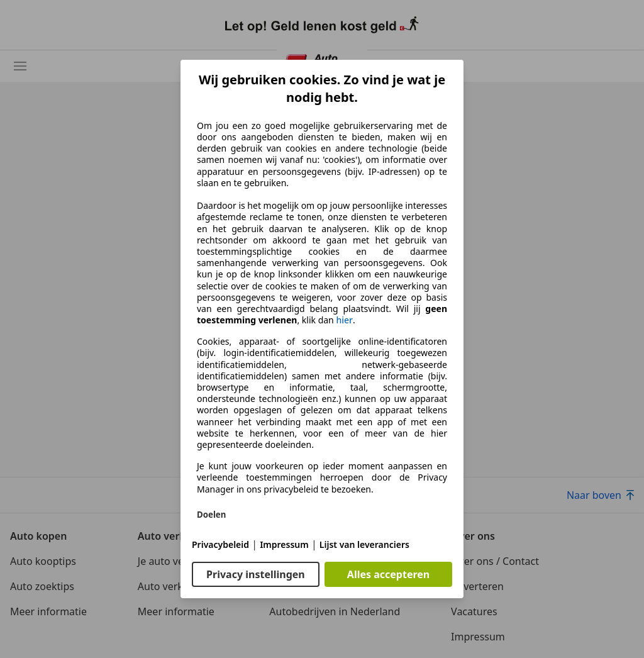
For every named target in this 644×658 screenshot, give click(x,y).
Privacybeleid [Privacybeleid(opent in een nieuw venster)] (220, 544)
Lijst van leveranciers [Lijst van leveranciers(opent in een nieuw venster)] (364, 544)
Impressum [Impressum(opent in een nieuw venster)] (284, 544)
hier (344, 320)
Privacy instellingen (256, 574)
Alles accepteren (388, 574)
